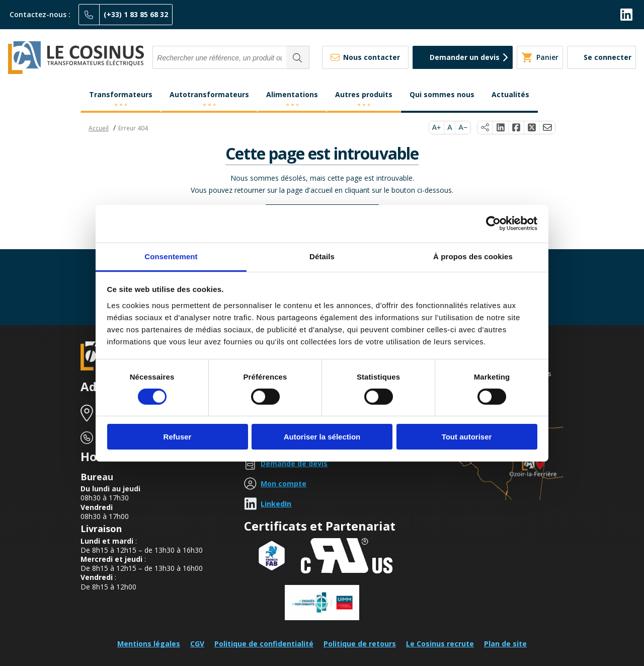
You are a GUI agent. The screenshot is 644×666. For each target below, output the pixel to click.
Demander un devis (465, 57)
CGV (197, 644)
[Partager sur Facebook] (516, 128)
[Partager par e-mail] (547, 128)
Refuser (178, 437)
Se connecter (608, 57)
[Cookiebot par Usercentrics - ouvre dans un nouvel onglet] (493, 224)
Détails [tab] (322, 256)
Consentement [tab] (171, 256)
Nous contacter (372, 57)
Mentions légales (149, 644)
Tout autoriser (467, 437)
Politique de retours (360, 644)
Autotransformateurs (209, 94)
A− (463, 127)
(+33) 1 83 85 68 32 (136, 14)
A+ (437, 127)
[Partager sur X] (532, 128)
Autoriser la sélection (322, 437)
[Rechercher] (298, 57)
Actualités (510, 94)
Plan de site (505, 644)
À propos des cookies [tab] (473, 256)
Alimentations (292, 94)
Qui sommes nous (442, 94)
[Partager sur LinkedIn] (501, 128)
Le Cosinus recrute (440, 644)
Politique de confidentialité (264, 644)
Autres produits (364, 94)
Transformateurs (121, 94)
